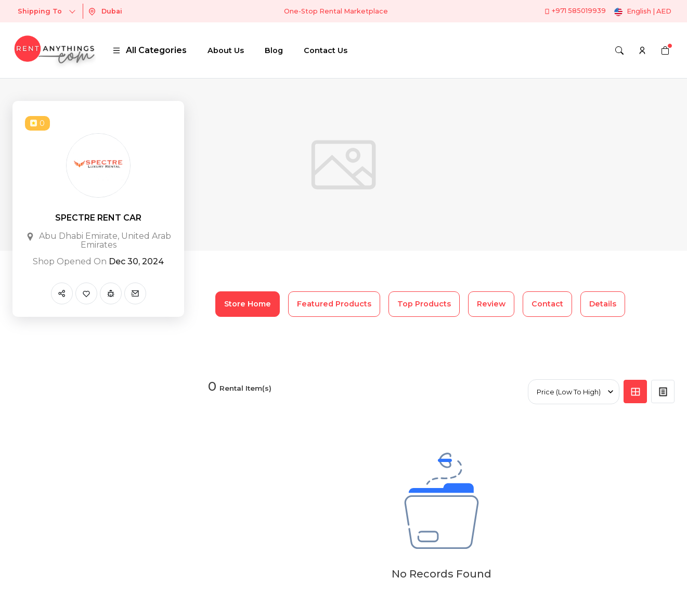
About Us (226, 50)
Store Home (248, 304)
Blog (274, 50)
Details (603, 304)
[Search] (619, 50)
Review (491, 304)
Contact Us (326, 50)
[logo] (54, 50)
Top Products (424, 304)
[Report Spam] (111, 293)
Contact (547, 304)
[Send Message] (135, 293)
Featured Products (334, 304)
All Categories (150, 50)
